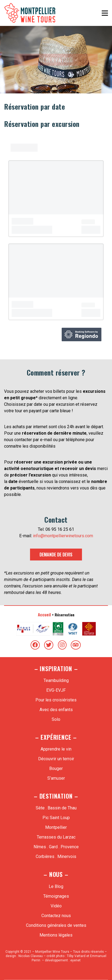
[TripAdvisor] (76, 645)
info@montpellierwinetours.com (63, 536)
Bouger (56, 768)
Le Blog (56, 886)
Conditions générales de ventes (56, 925)
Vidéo (56, 906)
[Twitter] (49, 645)
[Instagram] (62, 645)
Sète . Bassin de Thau (56, 808)
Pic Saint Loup (56, 818)
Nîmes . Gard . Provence (56, 847)
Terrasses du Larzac (56, 837)
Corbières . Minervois (56, 856)
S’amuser (56, 778)
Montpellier (56, 827)
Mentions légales (56, 935)
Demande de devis (56, 555)
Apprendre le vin (56, 749)
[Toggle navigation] (105, 13)
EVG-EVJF (56, 690)
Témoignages (56, 896)
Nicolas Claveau (31, 956)
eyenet (75, 960)
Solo (56, 719)
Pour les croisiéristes (56, 700)
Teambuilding (56, 680)
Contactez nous (56, 916)
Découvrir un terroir (56, 759)
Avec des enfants (56, 710)
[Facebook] (35, 645)
